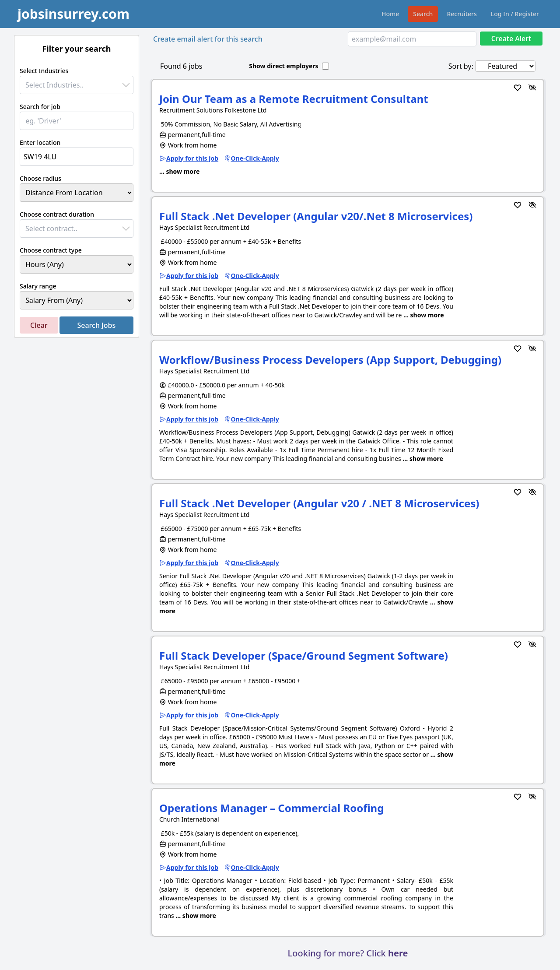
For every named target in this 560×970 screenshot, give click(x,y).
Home (390, 14)
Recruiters (462, 14)
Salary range (38, 286)
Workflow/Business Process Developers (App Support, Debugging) (330, 360)
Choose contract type (51, 250)
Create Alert (511, 39)
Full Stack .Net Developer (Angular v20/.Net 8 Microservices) (316, 216)
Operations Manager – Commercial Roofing (271, 808)
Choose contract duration (57, 214)
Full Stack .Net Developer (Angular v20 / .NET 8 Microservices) (319, 503)
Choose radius (40, 178)
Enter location (40, 142)
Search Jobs (96, 325)
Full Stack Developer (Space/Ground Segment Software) (304, 655)
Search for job (40, 107)
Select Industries (44, 71)
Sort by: (461, 66)
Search (423, 14)
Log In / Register (515, 14)
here (398, 953)
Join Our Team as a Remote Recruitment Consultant (294, 99)
